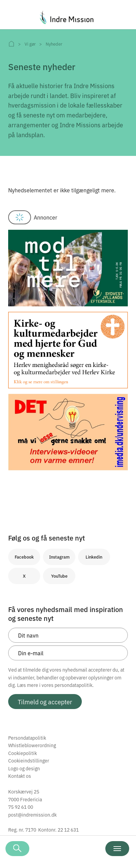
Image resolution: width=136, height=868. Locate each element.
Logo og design (24, 768)
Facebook (24, 557)
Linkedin (94, 557)
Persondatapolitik (27, 738)
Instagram (59, 557)
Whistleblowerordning (32, 745)
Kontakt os (20, 776)
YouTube (59, 576)
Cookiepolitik (22, 753)
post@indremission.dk (32, 815)
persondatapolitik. (74, 685)
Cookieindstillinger (29, 760)
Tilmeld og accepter (45, 702)
